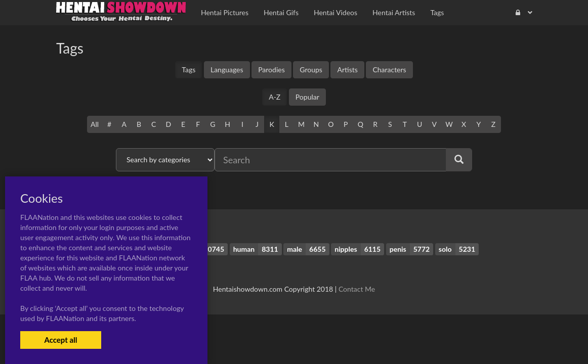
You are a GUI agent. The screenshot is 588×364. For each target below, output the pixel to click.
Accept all (60, 340)
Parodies (271, 70)
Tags (188, 70)
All (95, 124)
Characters (389, 70)
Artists (347, 70)
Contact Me (357, 289)
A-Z (275, 97)
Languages (227, 70)
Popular (307, 97)
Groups (311, 70)
